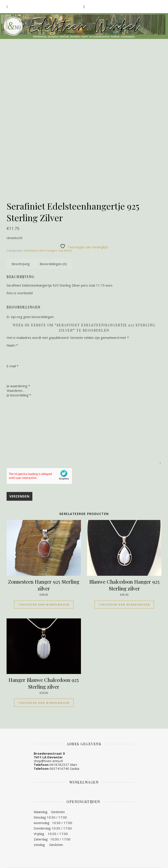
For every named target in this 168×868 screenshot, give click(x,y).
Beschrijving (21, 264)
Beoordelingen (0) (53, 264)
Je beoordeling (19, 395)
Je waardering (18, 386)
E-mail (12, 366)
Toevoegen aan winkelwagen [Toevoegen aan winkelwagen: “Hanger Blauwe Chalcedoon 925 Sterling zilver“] (44, 703)
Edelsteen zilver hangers (41, 250)
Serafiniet (65, 250)
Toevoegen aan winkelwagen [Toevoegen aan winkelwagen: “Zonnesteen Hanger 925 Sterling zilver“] (44, 605)
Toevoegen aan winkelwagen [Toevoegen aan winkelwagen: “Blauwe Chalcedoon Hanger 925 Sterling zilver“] (124, 605)
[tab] (21, 264)
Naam (12, 345)
